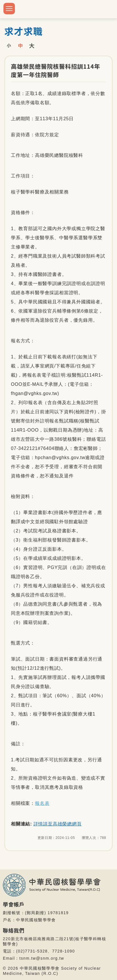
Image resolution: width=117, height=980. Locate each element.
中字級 (20, 45)
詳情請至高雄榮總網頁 (58, 824)
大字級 (32, 45)
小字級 (9, 45)
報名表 (42, 803)
